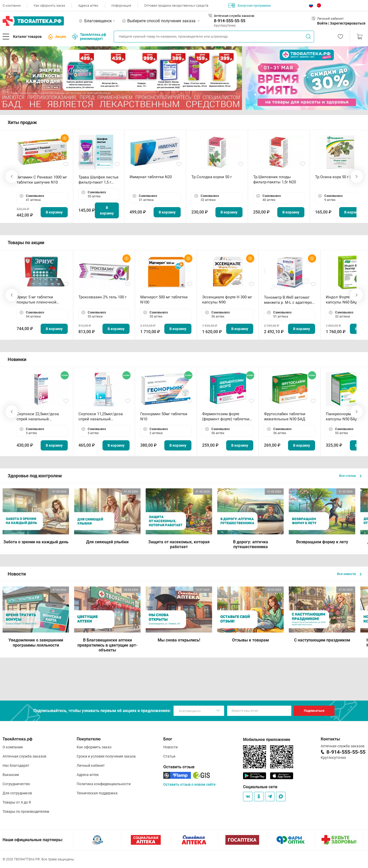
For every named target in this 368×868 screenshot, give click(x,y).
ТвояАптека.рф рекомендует (89, 37)
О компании (12, 5)
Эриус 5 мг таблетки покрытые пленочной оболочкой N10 (37, 300)
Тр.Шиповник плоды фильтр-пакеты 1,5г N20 (275, 179)
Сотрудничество (16, 784)
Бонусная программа (250, 5)
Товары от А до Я (17, 802)
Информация (121, 5)
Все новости (349, 574)
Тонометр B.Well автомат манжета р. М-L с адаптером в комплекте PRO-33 (289, 300)
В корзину (54, 212)
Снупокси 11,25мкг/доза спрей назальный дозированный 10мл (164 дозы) (102, 417)
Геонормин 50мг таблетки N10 (164, 416)
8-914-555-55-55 (230, 21)
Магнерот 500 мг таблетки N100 (164, 300)
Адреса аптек (88, 5)
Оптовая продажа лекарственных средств (176, 5)
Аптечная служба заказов (24, 756)
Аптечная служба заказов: (234, 16)
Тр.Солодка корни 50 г (212, 177)
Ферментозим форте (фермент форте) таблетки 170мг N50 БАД (226, 417)
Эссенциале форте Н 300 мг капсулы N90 (227, 300)
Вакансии (11, 775)
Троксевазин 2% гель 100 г (102, 297)
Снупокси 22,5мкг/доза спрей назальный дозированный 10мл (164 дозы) (40, 417)
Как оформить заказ (49, 5)
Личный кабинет (91, 765)
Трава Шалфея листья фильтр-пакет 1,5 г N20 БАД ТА (98, 180)
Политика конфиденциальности (104, 784)
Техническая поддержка (97, 793)
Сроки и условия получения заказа (106, 756)
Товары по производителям (26, 811)
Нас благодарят (16, 765)
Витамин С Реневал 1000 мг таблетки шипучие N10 (42, 180)
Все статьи (350, 476)
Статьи (169, 756)
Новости (170, 747)
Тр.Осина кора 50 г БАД (336, 177)
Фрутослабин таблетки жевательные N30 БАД (285, 416)
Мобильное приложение (267, 740)
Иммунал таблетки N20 (151, 177)
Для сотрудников (17, 793)
